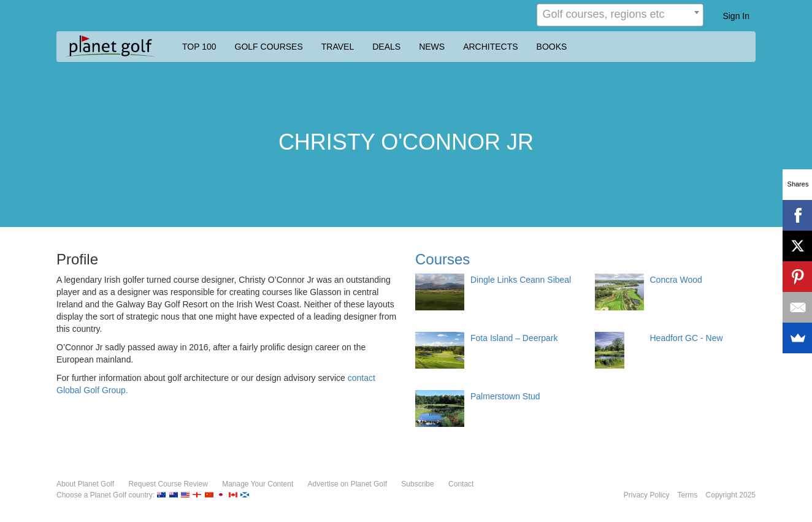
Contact (461, 484)
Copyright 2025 (731, 495)
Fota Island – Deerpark (514, 338)
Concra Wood (676, 280)
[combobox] (620, 15)
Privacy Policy (647, 495)
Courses (442, 259)
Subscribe (417, 484)
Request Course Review (168, 484)
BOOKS (552, 47)
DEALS (386, 47)
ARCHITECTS (490, 47)
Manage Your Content (258, 484)
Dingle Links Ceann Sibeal (521, 280)
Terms (688, 495)
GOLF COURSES (269, 47)
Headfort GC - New (687, 338)
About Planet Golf (85, 484)
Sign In (736, 16)
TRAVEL (338, 47)
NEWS (432, 47)
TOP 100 (199, 47)
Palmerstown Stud (505, 396)
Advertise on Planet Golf (347, 484)
